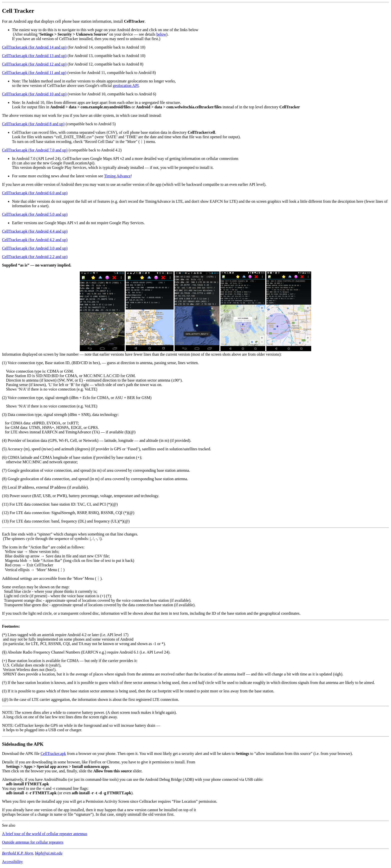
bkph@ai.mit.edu (49, 853)
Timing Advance (117, 176)
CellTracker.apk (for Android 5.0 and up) (35, 214)
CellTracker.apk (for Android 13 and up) (34, 56)
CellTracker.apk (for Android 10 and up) (34, 94)
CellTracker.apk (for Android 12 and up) (34, 64)
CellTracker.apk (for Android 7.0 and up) (35, 150)
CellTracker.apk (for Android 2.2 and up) (35, 257)
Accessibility (12, 862)
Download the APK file (21, 754)
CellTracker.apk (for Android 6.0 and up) (35, 193)
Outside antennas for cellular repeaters (33, 842)
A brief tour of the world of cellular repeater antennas (45, 834)
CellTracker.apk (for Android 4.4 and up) (35, 231)
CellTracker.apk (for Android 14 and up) (34, 47)
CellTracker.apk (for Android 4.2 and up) (35, 240)
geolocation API (126, 86)
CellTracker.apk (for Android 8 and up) (33, 124)
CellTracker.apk (53, 754)
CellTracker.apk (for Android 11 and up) (34, 73)
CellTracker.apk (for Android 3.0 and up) (35, 248)
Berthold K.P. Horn (17, 853)
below (161, 34)
